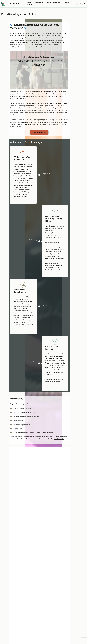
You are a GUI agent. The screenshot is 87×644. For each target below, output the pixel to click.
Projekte (48, 3)
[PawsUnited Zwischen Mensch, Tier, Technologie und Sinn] (11, 4)
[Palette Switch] (85, 4)
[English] (81, 4)
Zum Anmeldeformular (43, 132)
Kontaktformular (63, 439)
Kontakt (29, 5)
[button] (32, 3)
